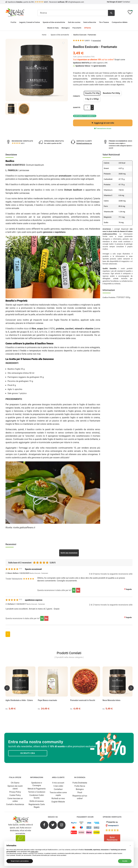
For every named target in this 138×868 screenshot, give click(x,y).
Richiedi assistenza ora (84, 143)
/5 (22, 143)
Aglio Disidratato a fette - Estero (19, 700)
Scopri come (120, 60)
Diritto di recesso (37, 801)
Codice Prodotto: (109, 297)
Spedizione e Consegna (37, 784)
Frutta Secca (80, 786)
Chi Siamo (15, 783)
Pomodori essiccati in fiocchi (83, 700)
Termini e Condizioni (37, 792)
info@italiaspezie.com (76, 2)
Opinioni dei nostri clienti (15, 787)
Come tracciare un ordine (15, 800)
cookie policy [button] (34, 852)
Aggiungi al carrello (103, 123)
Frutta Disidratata (80, 783)
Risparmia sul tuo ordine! (80, 797)
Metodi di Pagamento (37, 789)
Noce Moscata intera (112, 700)
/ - (93, 41)
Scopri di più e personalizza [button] (20, 861)
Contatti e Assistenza (15, 804)
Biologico (80, 789)
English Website (58, 802)
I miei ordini (58, 786)
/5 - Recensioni (50, 2)
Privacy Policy (15, 792)
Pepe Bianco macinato (48, 700)
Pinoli (80, 792)
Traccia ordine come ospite (58, 794)
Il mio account (58, 783)
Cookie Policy (15, 795)
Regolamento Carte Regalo (37, 806)
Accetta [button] (125, 861)
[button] (130, 846)
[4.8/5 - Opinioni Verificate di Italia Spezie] (112, 833)
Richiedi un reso (58, 798)
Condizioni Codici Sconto (37, 797)
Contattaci (126, 2)
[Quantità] (87, 107)
